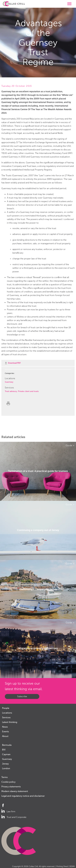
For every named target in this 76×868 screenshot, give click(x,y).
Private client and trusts (28, 391)
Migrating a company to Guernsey (38, 648)
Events (5, 732)
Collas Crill (33, 866)
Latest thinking (10, 722)
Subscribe (22, 696)
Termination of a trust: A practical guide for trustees (38, 471)
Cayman (6, 754)
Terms (4, 777)
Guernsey (9, 382)
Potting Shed (62, 866)
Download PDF (14, 363)
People (6, 708)
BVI (4, 750)
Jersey (5, 764)
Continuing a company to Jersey (38, 589)
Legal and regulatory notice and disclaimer (23, 796)
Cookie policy (8, 782)
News (5, 727)
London (6, 768)
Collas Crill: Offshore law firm (14, 4)
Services (6, 717)
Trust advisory (11, 391)
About (5, 736)
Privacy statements (11, 787)
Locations (7, 713)
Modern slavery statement (15, 791)
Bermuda (7, 745)
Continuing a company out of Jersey (38, 530)
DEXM (72, 866)
